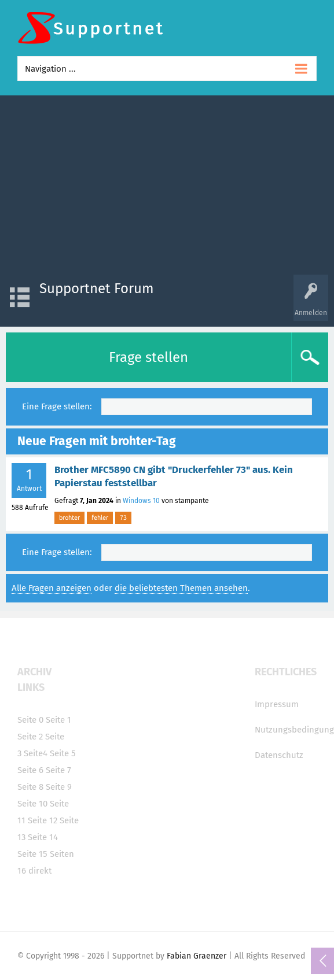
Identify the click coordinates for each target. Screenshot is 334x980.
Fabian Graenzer (197, 956)
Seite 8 (30, 787)
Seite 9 (59, 787)
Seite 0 (30, 720)
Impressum (277, 704)
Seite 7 (58, 770)
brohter (69, 517)
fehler (100, 517)
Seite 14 (43, 837)
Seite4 (36, 753)
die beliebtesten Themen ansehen (181, 588)
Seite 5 (63, 753)
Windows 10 (141, 501)
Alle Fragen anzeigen (52, 588)
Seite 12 (43, 820)
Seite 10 (32, 804)
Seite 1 (58, 720)
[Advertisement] (167, 188)
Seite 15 (32, 854)
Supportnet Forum (97, 289)
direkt (40, 871)
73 (123, 517)
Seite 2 (30, 737)
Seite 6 (30, 770)
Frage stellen (148, 357)
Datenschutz (279, 755)
